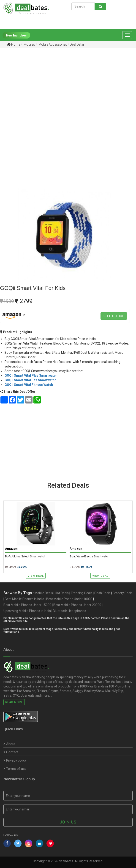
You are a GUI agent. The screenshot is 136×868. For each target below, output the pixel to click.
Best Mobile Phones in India (24, 599)
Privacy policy (15, 760)
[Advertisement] (65, 87)
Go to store (114, 316)
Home (14, 45)
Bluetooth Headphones (69, 611)
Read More (14, 702)
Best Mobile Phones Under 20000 (77, 605)
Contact (11, 752)
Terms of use (15, 769)
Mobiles (29, 45)
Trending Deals (82, 593)
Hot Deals (62, 593)
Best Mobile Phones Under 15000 (27, 605)
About (9, 744)
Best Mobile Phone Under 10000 (69, 599)
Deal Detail (77, 45)
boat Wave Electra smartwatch (90, 556)
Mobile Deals (44, 593)
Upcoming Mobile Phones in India (27, 611)
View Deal (36, 576)
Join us (68, 822)
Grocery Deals (123, 593)
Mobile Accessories (52, 45)
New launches (16, 35)
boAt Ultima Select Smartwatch (25, 556)
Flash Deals (102, 593)
